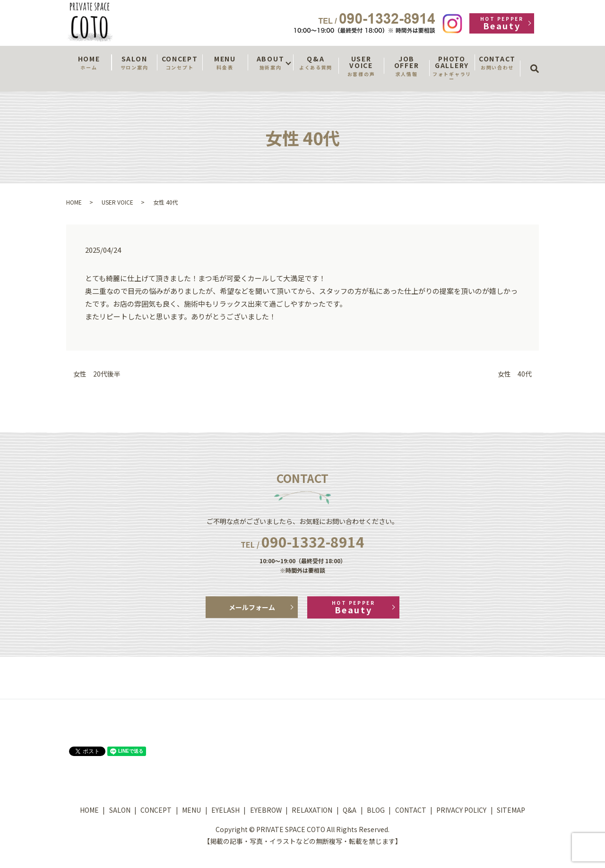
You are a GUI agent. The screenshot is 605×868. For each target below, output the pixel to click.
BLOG (376, 810)
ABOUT (270, 62)
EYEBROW (266, 810)
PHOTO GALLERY (452, 68)
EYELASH (225, 810)
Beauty (502, 23)
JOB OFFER (406, 66)
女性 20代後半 (97, 374)
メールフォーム (252, 607)
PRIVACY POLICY (461, 810)
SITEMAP (511, 810)
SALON (134, 62)
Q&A (316, 62)
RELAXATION (312, 810)
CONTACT (497, 62)
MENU (225, 62)
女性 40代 (515, 374)
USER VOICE (361, 66)
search (538, 60)
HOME (89, 62)
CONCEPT (180, 62)
